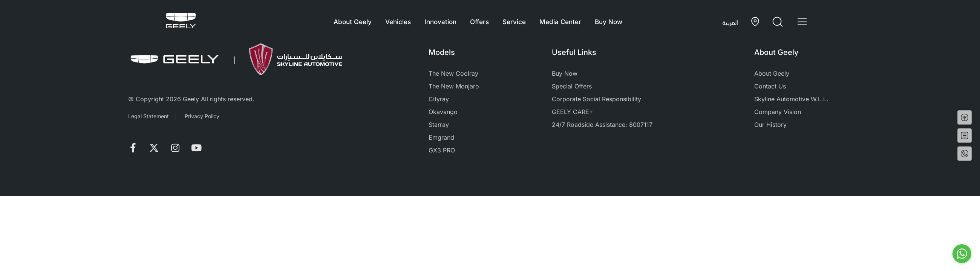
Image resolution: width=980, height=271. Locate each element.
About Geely (353, 22)
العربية (730, 22)
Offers (479, 22)
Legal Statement (149, 116)
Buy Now (609, 22)
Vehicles (398, 22)
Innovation (440, 22)
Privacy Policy (202, 116)
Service (514, 22)
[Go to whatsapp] (962, 254)
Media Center (560, 22)
